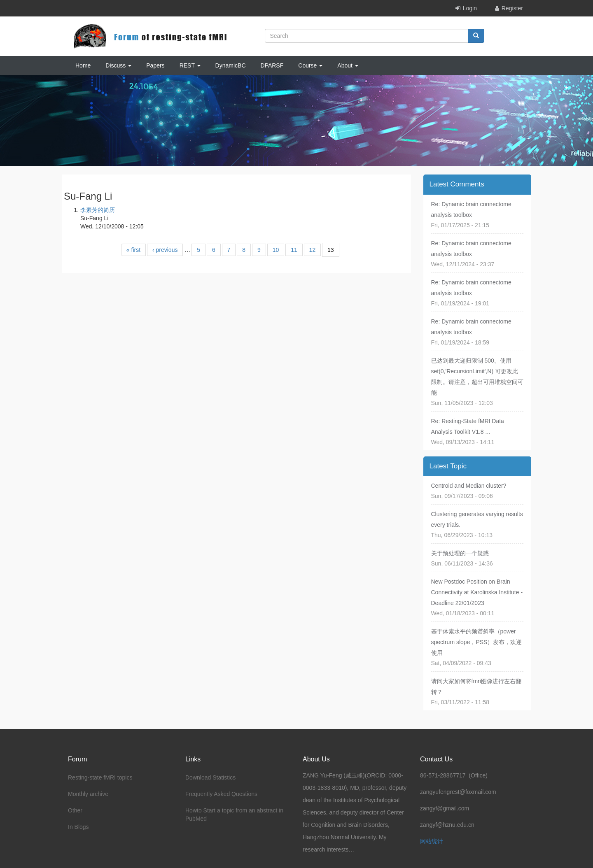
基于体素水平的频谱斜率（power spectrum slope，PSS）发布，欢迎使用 (477, 642)
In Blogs (78, 827)
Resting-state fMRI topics (100, 777)
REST (190, 65)
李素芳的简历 (98, 210)
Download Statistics (210, 777)
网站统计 (432, 841)
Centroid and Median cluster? (469, 486)
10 (276, 250)
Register (512, 8)
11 (294, 250)
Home (83, 65)
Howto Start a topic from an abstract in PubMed (234, 814)
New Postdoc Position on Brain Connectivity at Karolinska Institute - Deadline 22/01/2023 (477, 592)
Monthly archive (88, 794)
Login (470, 8)
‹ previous (165, 250)
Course (310, 65)
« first (133, 250)
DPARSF (272, 65)
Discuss (118, 65)
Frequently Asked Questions (221, 794)
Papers (155, 65)
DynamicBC (231, 65)
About (348, 65)
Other (75, 810)
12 (313, 250)
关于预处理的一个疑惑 (460, 553)
